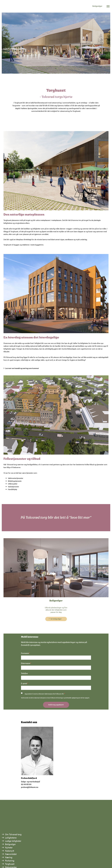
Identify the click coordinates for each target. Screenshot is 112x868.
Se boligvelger (56, 619)
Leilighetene (11, 838)
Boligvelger (97, 6)
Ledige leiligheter (13, 841)
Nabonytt (10, 851)
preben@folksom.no (30, 787)
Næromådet (11, 854)
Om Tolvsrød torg (13, 834)
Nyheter (9, 847)
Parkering (10, 861)
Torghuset (10, 864)
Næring (9, 857)
